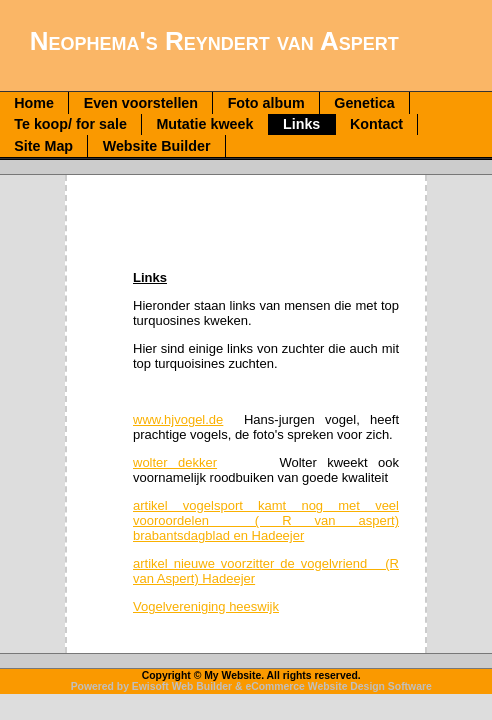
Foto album (266, 103)
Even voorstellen (141, 103)
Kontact (376, 124)
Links (301, 124)
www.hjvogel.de (178, 419)
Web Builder (202, 686)
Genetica (364, 103)
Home (34, 103)
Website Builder (157, 146)
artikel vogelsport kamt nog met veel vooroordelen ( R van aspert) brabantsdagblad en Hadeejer (266, 520)
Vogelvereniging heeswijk (206, 606)
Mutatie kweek (204, 124)
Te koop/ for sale (70, 124)
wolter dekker (175, 462)
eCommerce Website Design (315, 686)
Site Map (43, 146)
